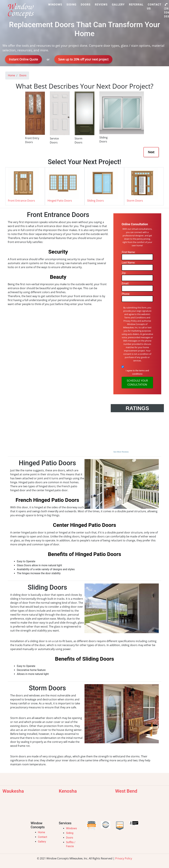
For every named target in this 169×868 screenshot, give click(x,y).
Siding (70, 833)
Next (151, 152)
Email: (125, 283)
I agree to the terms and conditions (137, 372)
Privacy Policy (124, 858)
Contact (43, 837)
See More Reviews (121, 452)
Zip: (124, 273)
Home (42, 832)
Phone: (126, 294)
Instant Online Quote (23, 59)
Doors (69, 838)
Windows (71, 828)
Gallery (42, 842)
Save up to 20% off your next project (83, 59)
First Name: (129, 252)
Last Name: (128, 263)
